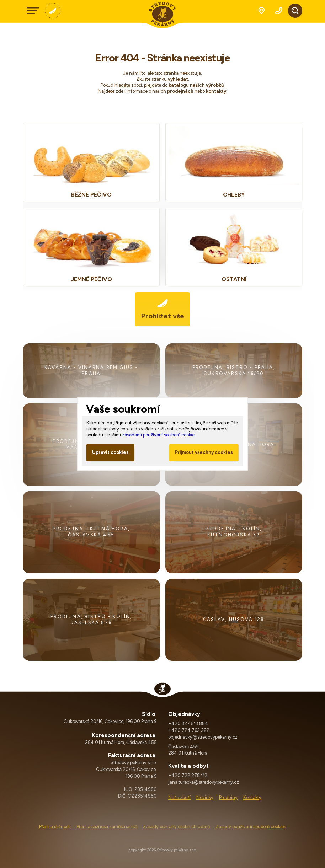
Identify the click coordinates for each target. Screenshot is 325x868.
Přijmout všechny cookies (204, 452)
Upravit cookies (110, 452)
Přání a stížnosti (55, 827)
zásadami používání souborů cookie (158, 435)
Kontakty (252, 797)
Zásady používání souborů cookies (251, 827)
